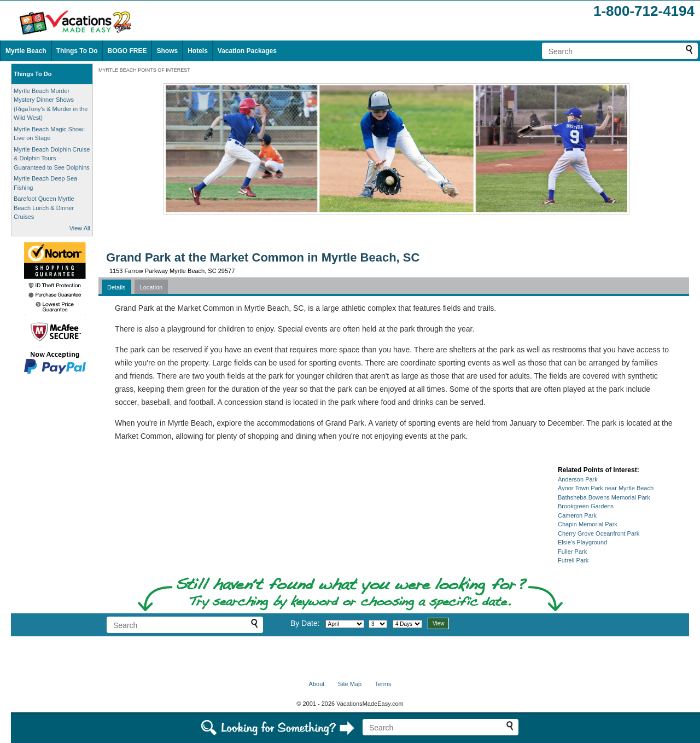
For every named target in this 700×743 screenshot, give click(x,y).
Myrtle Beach (26, 51)
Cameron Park (577, 515)
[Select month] (345, 624)
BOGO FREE (127, 51)
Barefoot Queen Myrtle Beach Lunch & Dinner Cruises (44, 208)
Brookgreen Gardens (586, 506)
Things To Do (77, 51)
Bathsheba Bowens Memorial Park (604, 497)
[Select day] (378, 624)
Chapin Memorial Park (588, 524)
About (317, 684)
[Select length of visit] (407, 624)
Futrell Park (573, 560)
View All (80, 228)
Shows (167, 51)
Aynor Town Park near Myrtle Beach (606, 488)
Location (151, 287)
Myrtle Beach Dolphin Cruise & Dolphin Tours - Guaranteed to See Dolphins (52, 158)
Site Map (350, 684)
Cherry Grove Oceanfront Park (599, 533)
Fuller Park (572, 552)
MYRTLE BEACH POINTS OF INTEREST (144, 70)
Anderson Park (578, 479)
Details (116, 287)
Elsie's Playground (582, 542)
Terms (383, 684)
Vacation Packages (247, 51)
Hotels (198, 51)
